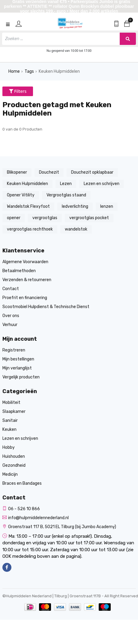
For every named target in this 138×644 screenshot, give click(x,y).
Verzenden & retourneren (27, 280)
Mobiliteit (11, 403)
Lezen (66, 184)
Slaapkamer (14, 412)
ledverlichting (75, 206)
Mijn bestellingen (18, 359)
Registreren (14, 350)
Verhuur (10, 325)
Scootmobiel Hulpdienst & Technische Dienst (46, 307)
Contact (11, 289)
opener (14, 218)
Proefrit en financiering (25, 298)
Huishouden (14, 456)
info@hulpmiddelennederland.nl (36, 518)
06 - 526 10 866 (21, 509)
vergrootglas (45, 218)
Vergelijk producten (21, 377)
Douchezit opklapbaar (92, 172)
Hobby (9, 447)
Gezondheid (14, 465)
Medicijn (10, 474)
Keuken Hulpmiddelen (59, 71)
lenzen (107, 206)
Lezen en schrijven (102, 184)
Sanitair (10, 421)
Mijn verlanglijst (17, 368)
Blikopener (17, 172)
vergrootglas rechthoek (30, 229)
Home (14, 71)
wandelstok (76, 229)
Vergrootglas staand (66, 195)
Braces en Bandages (22, 483)
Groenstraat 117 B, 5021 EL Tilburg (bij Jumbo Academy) (59, 527)
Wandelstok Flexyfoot (28, 206)
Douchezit (49, 172)
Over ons (11, 316)
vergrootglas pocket (89, 218)
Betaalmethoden (19, 271)
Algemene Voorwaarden (25, 262)
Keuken (9, 429)
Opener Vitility (21, 195)
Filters (18, 91)
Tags (29, 71)
